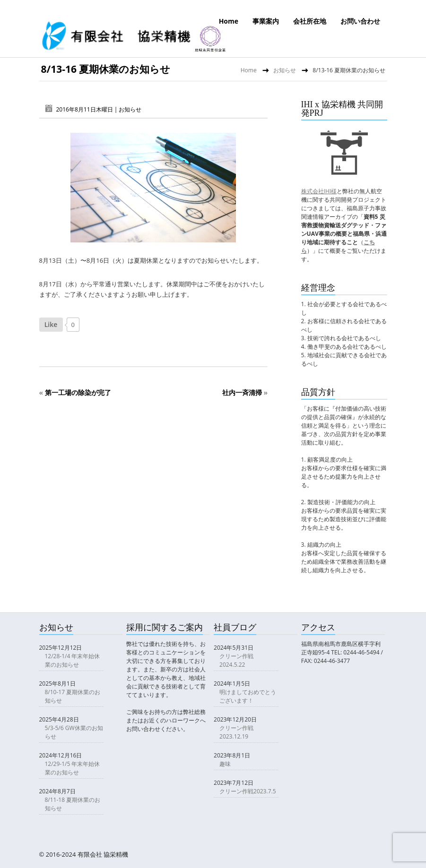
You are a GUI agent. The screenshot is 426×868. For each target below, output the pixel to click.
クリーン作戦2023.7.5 (248, 791)
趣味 (225, 764)
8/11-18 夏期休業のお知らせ (73, 804)
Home (229, 21)
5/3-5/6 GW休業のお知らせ (74, 732)
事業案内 (266, 21)
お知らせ (285, 70)
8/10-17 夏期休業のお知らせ (73, 696)
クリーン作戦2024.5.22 (236, 660)
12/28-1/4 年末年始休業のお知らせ (73, 660)
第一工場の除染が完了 (78, 392)
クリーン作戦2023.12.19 (236, 732)
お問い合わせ (360, 21)
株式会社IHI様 (319, 191)
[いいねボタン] (51, 325)
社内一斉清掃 (242, 392)
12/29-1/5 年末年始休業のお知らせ (73, 768)
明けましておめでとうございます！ (248, 696)
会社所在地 (310, 21)
